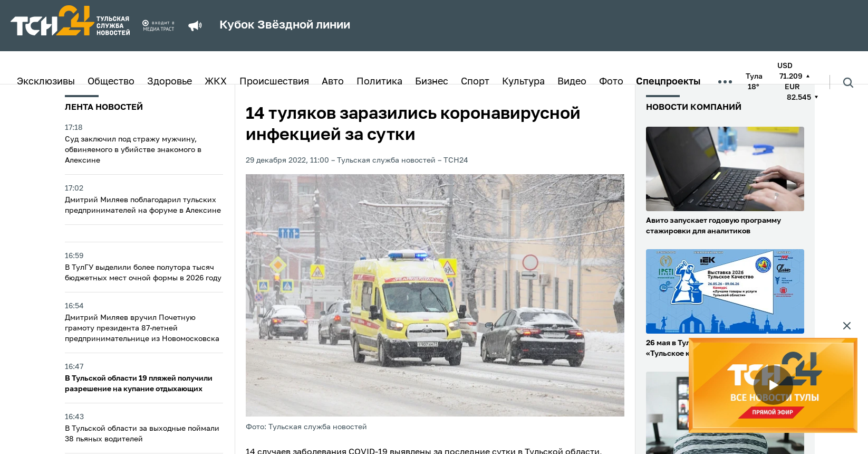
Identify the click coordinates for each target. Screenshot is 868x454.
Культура (523, 82)
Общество (111, 82)
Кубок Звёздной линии (285, 25)
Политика (379, 82)
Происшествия (274, 82)
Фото (611, 82)
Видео (572, 82)
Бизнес (432, 82)
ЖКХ (216, 82)
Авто (333, 82)
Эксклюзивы (46, 82)
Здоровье (170, 82)
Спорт (475, 82)
